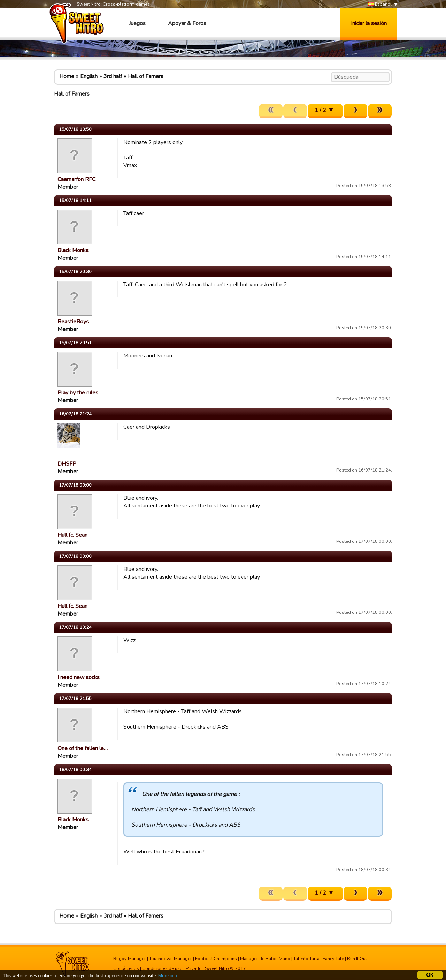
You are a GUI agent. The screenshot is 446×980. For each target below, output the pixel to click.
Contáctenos (126, 968)
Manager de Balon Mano (265, 959)
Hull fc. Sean (72, 535)
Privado (194, 968)
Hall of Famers (146, 76)
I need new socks (79, 677)
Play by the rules (78, 393)
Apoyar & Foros (187, 23)
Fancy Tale (333, 959)
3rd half (113, 76)
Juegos (137, 23)
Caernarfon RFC (76, 179)
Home (67, 76)
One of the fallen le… (83, 748)
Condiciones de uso (162, 968)
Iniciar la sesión (369, 23)
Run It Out (357, 959)
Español (380, 4)
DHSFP (67, 464)
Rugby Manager (130, 959)
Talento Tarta (306, 959)
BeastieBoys (73, 322)
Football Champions (216, 959)
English (89, 76)
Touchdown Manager (171, 959)
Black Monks (73, 250)
